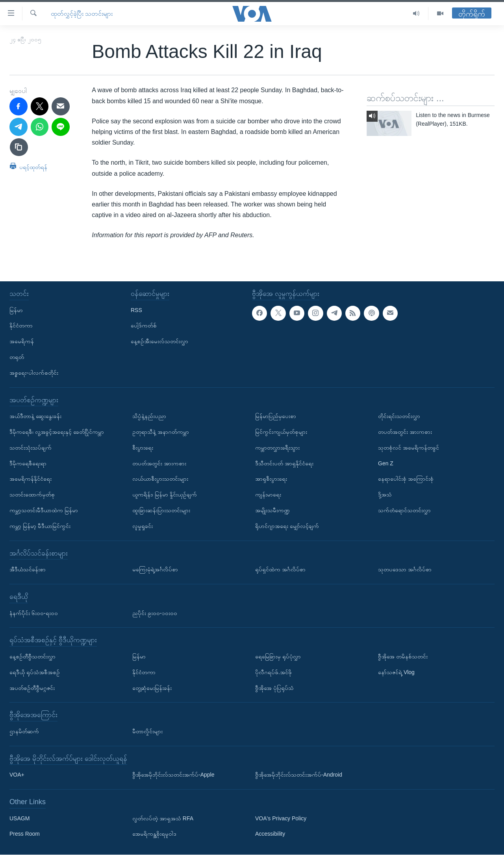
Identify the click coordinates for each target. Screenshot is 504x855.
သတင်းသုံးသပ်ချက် (31, 448)
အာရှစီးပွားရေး (271, 479)
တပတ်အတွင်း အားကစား (159, 463)
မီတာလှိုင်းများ (147, 731)
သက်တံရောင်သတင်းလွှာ (404, 510)
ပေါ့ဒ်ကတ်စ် (144, 326)
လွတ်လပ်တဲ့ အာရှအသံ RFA (163, 818)
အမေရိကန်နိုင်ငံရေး (31, 479)
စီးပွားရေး (143, 448)
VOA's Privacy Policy (281, 818)
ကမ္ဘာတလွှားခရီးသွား (277, 448)
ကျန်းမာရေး (268, 495)
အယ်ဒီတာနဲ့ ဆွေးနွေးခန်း (35, 416)
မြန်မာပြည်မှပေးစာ (276, 416)
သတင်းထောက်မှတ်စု (32, 495)
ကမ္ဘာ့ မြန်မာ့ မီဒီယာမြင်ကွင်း (40, 526)
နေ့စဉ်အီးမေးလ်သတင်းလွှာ (159, 342)
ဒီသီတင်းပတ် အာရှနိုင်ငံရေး (284, 463)
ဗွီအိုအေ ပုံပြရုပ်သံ (274, 688)
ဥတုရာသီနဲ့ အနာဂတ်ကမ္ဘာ (161, 432)
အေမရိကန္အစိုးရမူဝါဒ (154, 834)
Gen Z (386, 463)
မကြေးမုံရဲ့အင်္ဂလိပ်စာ (155, 570)
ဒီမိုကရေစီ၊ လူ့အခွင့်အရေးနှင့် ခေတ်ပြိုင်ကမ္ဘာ (57, 432)
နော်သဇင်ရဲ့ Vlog (396, 672)
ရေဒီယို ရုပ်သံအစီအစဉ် (35, 672)
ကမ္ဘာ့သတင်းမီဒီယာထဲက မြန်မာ (44, 510)
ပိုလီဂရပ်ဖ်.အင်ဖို (273, 672)
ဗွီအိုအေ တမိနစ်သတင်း (403, 656)
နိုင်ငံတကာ (21, 326)
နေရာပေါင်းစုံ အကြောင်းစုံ (406, 479)
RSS (136, 310)
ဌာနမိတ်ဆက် (24, 731)
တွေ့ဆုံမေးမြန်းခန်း (152, 688)
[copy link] (19, 147)
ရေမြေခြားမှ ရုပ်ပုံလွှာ (278, 656)
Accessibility (270, 834)
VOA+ (17, 775)
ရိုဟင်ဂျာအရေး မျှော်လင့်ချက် (287, 526)
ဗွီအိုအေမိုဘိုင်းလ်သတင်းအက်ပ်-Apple (173, 775)
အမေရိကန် (22, 342)
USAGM (19, 818)
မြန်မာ (16, 310)
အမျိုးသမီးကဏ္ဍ (272, 510)
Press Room (25, 834)
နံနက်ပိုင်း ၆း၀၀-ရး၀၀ (34, 613)
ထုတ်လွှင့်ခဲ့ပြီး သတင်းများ (82, 14)
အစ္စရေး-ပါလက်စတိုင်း (34, 373)
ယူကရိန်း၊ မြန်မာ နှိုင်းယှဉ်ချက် (165, 495)
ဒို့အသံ (385, 495)
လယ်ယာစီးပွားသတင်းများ (160, 479)
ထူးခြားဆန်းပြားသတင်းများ (161, 510)
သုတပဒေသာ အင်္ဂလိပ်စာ (405, 570)
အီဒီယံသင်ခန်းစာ (28, 570)
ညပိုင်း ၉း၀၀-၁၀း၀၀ (155, 613)
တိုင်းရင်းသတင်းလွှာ (399, 416)
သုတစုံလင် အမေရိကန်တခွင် (409, 448)
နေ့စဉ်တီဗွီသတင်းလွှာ (32, 656)
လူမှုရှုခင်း (143, 526)
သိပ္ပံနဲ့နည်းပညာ (149, 416)
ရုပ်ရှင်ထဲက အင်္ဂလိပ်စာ (280, 570)
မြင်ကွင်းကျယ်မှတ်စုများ (281, 432)
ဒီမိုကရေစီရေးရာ (28, 463)
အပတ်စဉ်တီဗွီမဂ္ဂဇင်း (32, 688)
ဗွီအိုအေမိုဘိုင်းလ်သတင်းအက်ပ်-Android (299, 775)
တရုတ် (17, 357)
